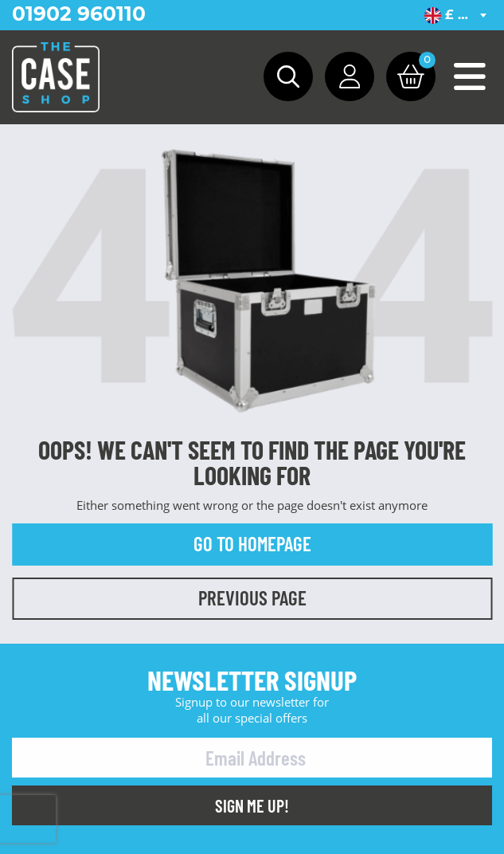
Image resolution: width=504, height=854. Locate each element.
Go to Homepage (252, 543)
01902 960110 (79, 14)
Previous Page (252, 597)
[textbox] (458, 15)
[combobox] (458, 15)
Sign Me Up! (252, 805)
